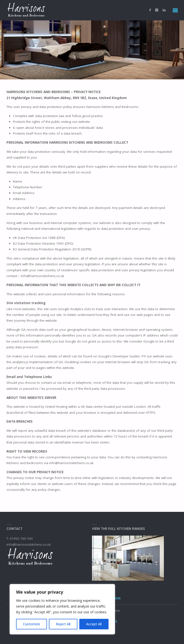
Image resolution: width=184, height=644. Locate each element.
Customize (32, 624)
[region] (62, 609)
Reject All (63, 624)
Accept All (94, 624)
